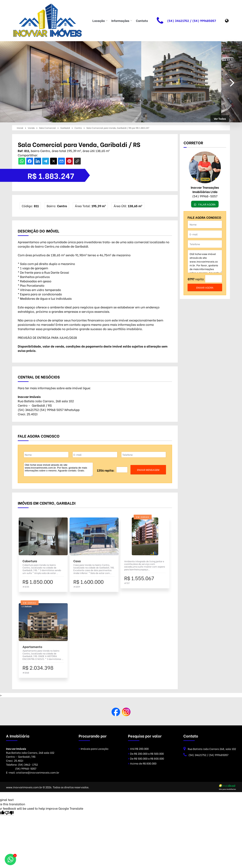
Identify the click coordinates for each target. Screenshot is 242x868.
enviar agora (205, 287)
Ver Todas (220, 119)
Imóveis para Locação (93, 749)
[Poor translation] (9, 813)
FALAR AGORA (205, 204)
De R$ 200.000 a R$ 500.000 (146, 753)
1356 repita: (106, 470)
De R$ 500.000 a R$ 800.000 (146, 758)
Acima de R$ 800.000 (142, 763)
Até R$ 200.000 (138, 749)
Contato (142, 20)
